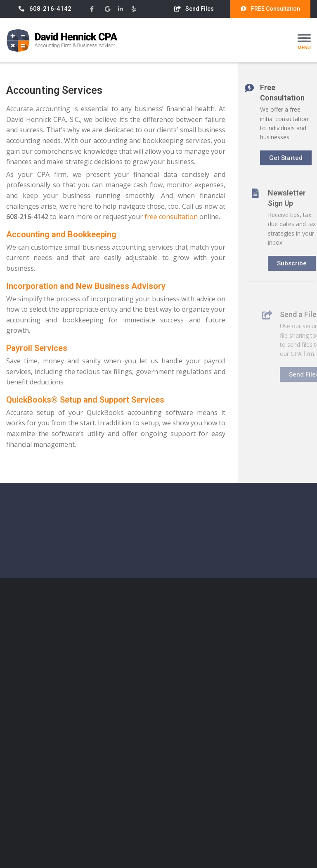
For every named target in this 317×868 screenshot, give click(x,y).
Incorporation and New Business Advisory (85, 286)
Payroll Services (36, 348)
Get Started (289, 155)
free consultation (171, 217)
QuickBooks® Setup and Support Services (85, 400)
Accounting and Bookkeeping (61, 234)
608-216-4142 (45, 9)
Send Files (194, 9)
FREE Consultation (270, 9)
